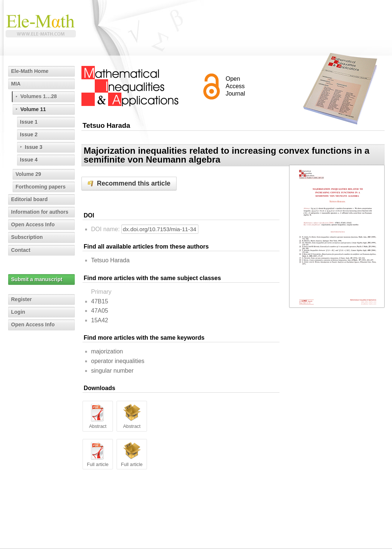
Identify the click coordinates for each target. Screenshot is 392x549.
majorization (107, 351)
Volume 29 (28, 174)
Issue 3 (33, 147)
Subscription (27, 237)
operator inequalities (118, 361)
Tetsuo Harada (110, 260)
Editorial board (29, 199)
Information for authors (40, 212)
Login (18, 312)
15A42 (100, 320)
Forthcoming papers (41, 187)
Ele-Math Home (30, 71)
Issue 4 (29, 160)
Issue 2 (29, 134)
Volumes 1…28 (39, 96)
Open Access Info (33, 224)
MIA (16, 84)
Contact (21, 250)
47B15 (100, 301)
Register (21, 299)
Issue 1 (29, 122)
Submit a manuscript (37, 279)
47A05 (100, 311)
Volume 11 (33, 109)
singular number (112, 371)
